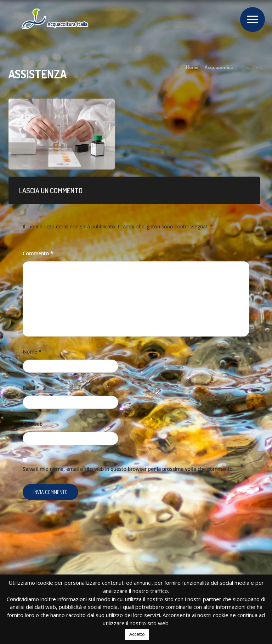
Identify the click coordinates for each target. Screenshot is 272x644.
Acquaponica (219, 67)
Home (192, 67)
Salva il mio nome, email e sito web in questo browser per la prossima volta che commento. (128, 469)
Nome (32, 352)
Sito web (33, 424)
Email (31, 388)
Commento (38, 253)
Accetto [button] (137, 634)
